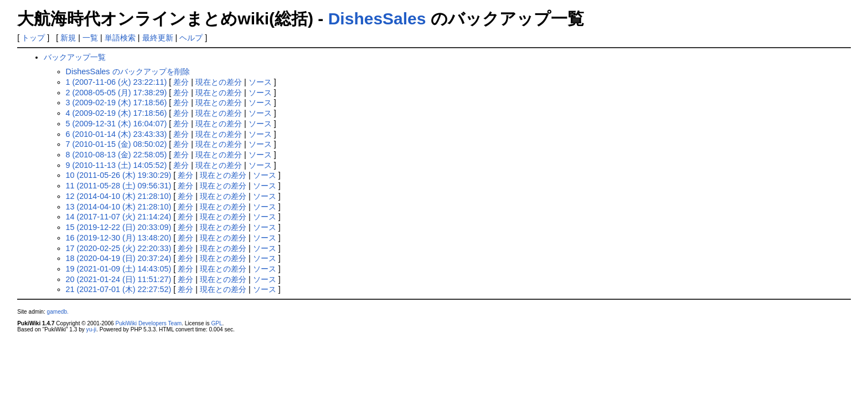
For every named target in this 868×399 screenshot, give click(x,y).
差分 (181, 82)
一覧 (90, 38)
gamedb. (58, 312)
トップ (33, 38)
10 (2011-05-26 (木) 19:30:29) (119, 175)
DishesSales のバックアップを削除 (128, 71)
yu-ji (91, 329)
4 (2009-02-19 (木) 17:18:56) (117, 113)
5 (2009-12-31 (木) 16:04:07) (117, 124)
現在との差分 (219, 82)
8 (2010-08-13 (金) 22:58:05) (117, 155)
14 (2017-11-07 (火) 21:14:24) (119, 217)
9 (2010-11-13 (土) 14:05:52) (117, 165)
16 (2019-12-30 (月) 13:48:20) (119, 238)
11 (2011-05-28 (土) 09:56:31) (119, 186)
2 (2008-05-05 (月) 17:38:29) (117, 93)
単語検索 (120, 38)
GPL (216, 323)
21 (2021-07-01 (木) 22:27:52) (119, 289)
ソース (260, 82)
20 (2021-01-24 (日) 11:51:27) (119, 279)
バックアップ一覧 (75, 57)
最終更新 (158, 38)
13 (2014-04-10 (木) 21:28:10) (119, 207)
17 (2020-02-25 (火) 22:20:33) (119, 248)
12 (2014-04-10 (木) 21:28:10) (119, 196)
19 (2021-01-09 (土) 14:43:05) (119, 269)
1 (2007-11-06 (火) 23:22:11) (117, 82)
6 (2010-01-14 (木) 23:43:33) (117, 134)
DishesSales (377, 19)
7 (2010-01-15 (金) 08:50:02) (117, 144)
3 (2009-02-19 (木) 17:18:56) (117, 103)
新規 (68, 38)
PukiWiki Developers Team (148, 323)
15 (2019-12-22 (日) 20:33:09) (119, 227)
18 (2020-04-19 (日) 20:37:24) (119, 258)
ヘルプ (191, 38)
